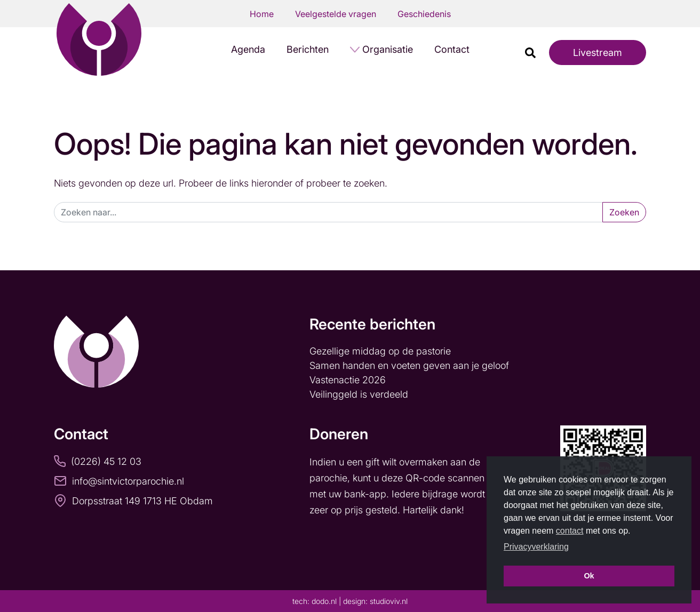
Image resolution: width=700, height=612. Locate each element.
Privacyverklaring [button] (536, 547)
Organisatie (388, 49)
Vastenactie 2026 (348, 380)
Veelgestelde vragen (336, 14)
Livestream (598, 53)
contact (570, 531)
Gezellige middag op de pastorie (380, 351)
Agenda (248, 49)
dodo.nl (324, 601)
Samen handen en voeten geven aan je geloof (411, 365)
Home (262, 14)
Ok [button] (589, 576)
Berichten (308, 49)
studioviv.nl (389, 601)
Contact (452, 49)
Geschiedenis (424, 14)
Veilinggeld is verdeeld (359, 394)
